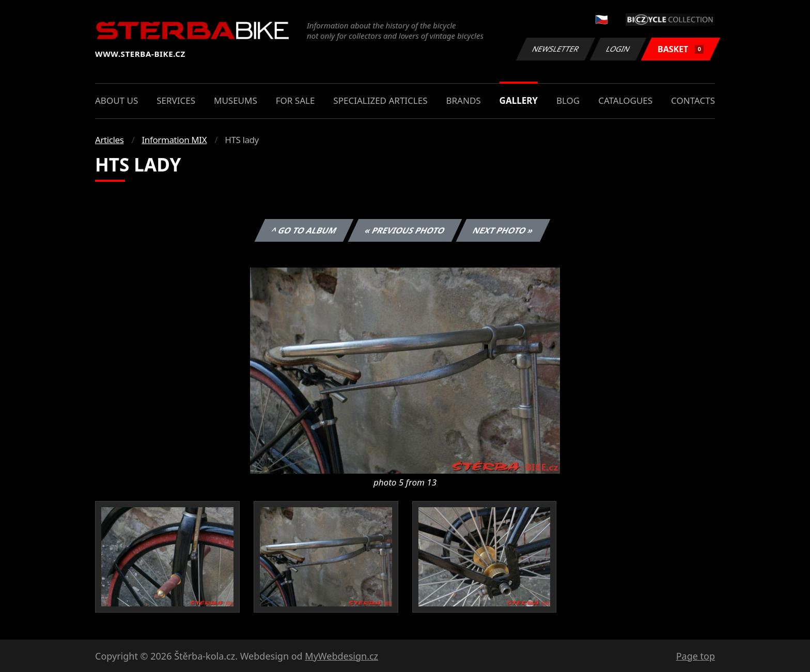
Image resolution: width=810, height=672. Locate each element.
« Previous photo (405, 230)
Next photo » (503, 230)
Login (618, 49)
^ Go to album (304, 230)
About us (116, 100)
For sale (295, 100)
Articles (109, 140)
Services (176, 100)
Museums (236, 100)
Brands (463, 100)
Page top (696, 656)
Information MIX (174, 140)
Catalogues (625, 100)
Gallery (519, 100)
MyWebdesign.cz (341, 656)
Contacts (693, 100)
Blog (568, 100)
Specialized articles (380, 100)
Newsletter (555, 49)
